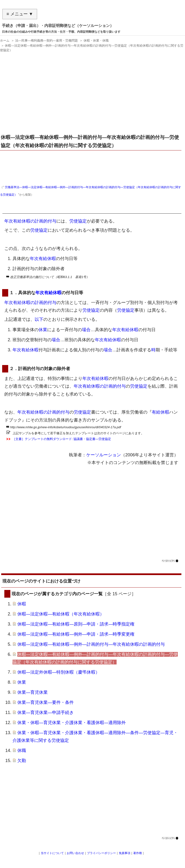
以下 (39, 319)
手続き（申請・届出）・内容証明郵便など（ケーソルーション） (58, 26)
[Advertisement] (91, 95)
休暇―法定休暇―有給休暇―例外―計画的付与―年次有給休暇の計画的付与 (91, 644)
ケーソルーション (104, 455)
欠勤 (22, 761)
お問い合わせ (75, 853)
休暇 (22, 604)
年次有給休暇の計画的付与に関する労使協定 (48, 210)
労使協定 (78, 221)
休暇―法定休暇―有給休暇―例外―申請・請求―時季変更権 (76, 634)
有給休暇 (160, 412)
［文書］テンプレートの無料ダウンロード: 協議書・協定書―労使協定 (62, 439)
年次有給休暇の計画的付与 (30, 221)
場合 (86, 330)
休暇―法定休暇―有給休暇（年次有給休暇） (61, 614)
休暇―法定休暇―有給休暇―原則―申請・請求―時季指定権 (76, 624)
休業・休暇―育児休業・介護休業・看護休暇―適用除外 (72, 723)
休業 (43, 330)
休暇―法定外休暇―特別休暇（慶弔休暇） (59, 672)
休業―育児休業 (33, 692)
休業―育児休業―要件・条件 (46, 702)
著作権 (138, 853)
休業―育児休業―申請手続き (46, 713)
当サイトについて (52, 853)
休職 (22, 750)
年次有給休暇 (43, 259)
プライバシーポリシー (101, 853)
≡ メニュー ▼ (20, 14)
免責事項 (125, 853)
